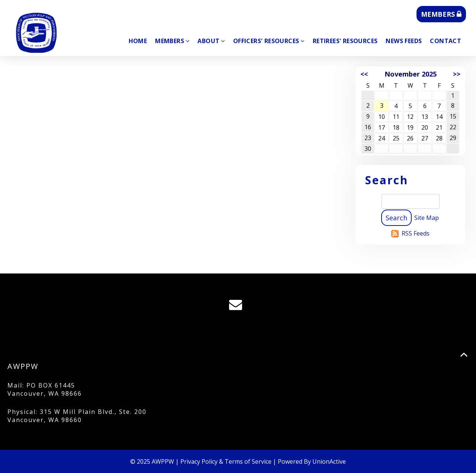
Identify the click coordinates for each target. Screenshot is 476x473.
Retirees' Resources (345, 41)
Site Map (427, 218)
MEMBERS (441, 14)
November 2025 (411, 74)
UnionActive (329, 461)
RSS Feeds (416, 233)
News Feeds (404, 41)
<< (364, 74)
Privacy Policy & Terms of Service (226, 461)
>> (457, 74)
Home (138, 41)
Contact (446, 41)
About (211, 41)
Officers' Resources (269, 41)
